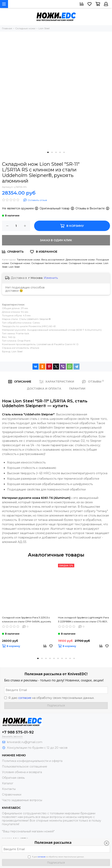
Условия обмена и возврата (22, 772)
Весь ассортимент (53, 260)
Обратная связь (13, 778)
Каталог (8, 783)
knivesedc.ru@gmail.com (25, 742)
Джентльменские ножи (80, 260)
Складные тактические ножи (49, 263)
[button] (48, 152)
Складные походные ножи (85, 263)
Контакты (9, 789)
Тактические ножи (29, 260)
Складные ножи (20, 263)
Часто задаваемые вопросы (22, 800)
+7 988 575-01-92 (18, 732)
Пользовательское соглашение (25, 767)
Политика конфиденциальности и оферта (32, 761)
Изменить (51, 278)
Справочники (12, 795)
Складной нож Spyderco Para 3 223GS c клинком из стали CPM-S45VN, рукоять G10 (26, 620)
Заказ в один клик (56, 240)
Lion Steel (14, 267)
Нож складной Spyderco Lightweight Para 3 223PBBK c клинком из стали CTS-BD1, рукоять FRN (83, 620)
